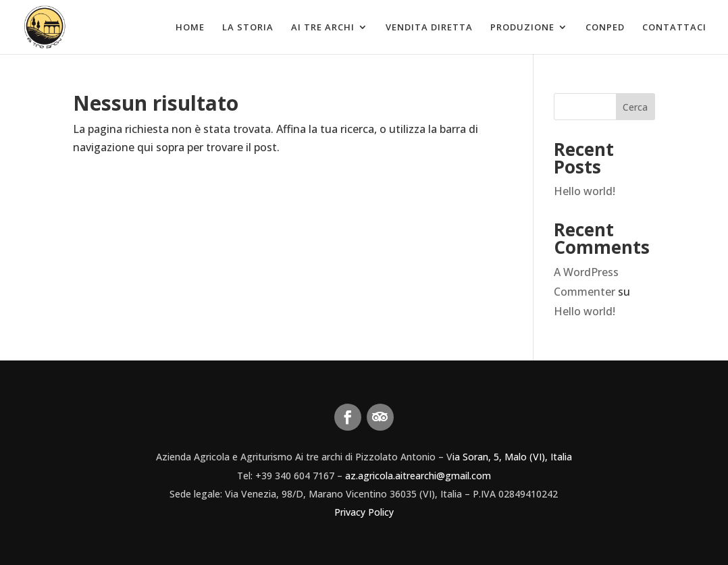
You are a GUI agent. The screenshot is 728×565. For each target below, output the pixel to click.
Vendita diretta (429, 28)
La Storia (248, 28)
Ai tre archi (323, 28)
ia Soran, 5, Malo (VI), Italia (512, 457)
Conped (605, 28)
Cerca (635, 107)
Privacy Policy (364, 512)
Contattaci (674, 28)
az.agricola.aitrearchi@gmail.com (418, 476)
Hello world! (584, 191)
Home (190, 28)
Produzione (522, 28)
